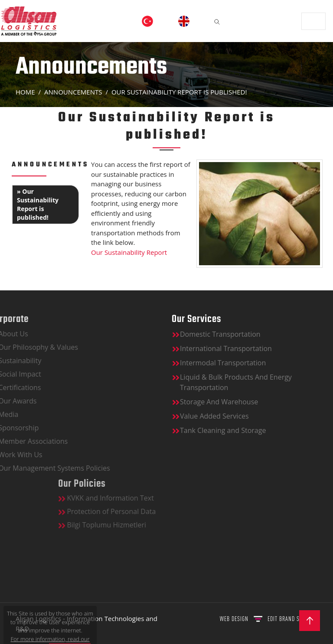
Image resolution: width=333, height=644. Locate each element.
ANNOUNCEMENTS (73, 92)
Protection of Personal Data (146, 511)
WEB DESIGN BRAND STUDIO (266, 619)
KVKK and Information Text (145, 498)
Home (25, 92)
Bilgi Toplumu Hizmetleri (141, 525)
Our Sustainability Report (130, 252)
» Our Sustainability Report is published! (38, 204)
